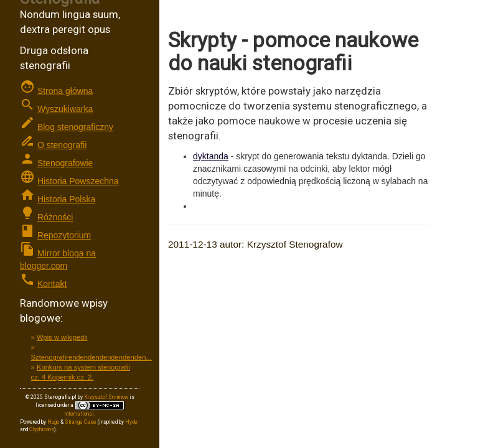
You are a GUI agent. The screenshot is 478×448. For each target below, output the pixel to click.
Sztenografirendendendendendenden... (91, 357)
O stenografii (62, 145)
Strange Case (81, 422)
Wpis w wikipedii (62, 337)
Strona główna (65, 91)
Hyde (131, 422)
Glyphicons (42, 429)
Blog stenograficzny (75, 127)
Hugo (53, 422)
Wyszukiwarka (65, 109)
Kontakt (52, 284)
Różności (55, 217)
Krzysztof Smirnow (106, 397)
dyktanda (211, 156)
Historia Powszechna (78, 181)
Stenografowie (65, 163)
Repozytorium (64, 235)
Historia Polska (66, 199)
